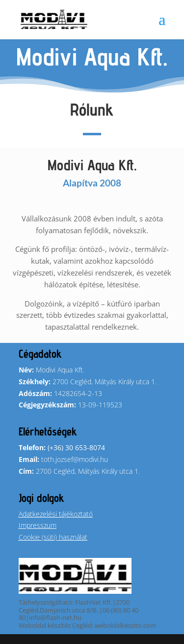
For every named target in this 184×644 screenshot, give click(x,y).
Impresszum (38, 525)
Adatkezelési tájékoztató (56, 514)
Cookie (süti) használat (53, 537)
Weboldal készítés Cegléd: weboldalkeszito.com (87, 625)
